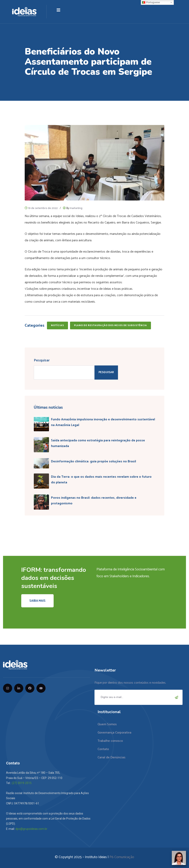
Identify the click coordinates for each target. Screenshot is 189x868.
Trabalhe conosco (110, 741)
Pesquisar (42, 360)
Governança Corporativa (114, 733)
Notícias (57, 325)
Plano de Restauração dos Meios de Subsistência (111, 325)
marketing (76, 208)
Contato (103, 749)
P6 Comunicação (122, 857)
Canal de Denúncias (111, 757)
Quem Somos (107, 724)
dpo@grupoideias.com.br (31, 829)
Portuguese (151, 2)
